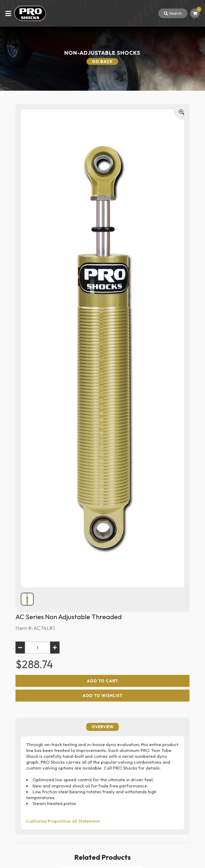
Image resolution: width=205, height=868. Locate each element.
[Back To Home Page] (30, 13)
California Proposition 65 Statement (63, 821)
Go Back (102, 61)
